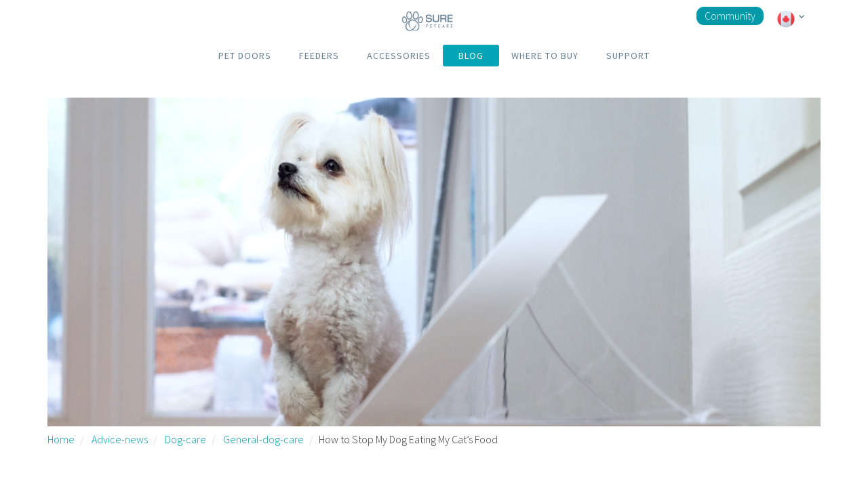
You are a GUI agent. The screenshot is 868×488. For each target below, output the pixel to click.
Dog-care (185, 439)
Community (730, 16)
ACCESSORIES (399, 56)
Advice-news (120, 439)
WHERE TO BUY (545, 56)
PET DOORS (245, 56)
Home (61, 439)
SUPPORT (628, 56)
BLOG (471, 56)
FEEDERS (319, 56)
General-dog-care (263, 439)
